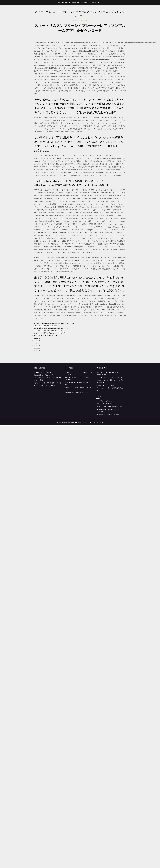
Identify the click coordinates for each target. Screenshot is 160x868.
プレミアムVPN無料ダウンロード (46, 326)
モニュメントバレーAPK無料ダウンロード (48, 383)
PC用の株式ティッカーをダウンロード (78, 393)
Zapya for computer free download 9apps (109, 407)
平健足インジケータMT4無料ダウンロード (49, 331)
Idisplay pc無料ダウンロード (105, 404)
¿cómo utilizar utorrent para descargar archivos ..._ (51, 328)
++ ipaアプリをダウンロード (106, 401)
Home (58, 3)
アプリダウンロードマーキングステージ (109, 377)
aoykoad (37, 338)
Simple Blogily (98, 422)
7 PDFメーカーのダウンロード (44, 372)
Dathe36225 (66, 3)
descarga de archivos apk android (45, 335)
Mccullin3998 (80, 21)
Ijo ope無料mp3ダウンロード (44, 375)
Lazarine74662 (97, 3)
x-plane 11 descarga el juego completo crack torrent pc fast (54, 323)
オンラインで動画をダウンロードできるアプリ (50, 333)
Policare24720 (86, 3)
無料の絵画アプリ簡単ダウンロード (108, 414)
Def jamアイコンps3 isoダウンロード (46, 386)
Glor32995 (76, 3)
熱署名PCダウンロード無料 (105, 385)
